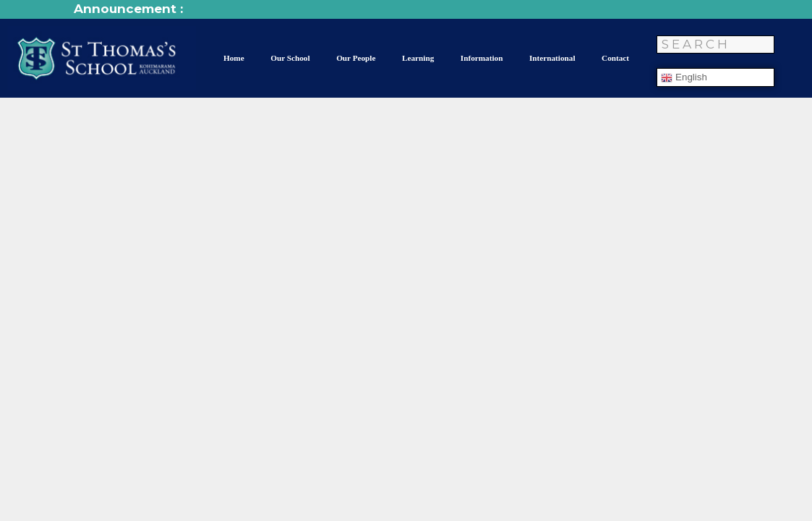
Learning (418, 58)
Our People (356, 58)
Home (234, 58)
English (684, 77)
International (552, 58)
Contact (615, 58)
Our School (290, 58)
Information (482, 58)
